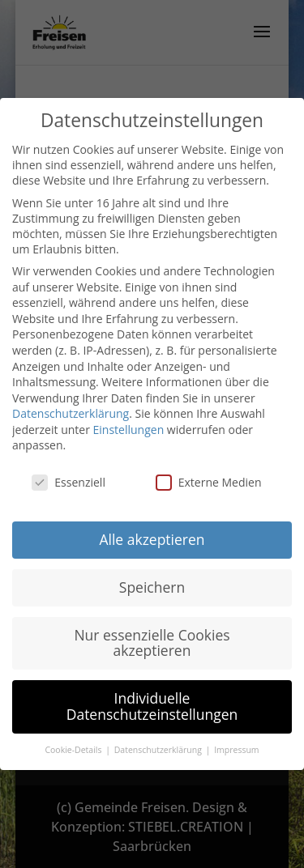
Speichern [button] (152, 587)
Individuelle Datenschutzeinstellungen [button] (152, 706)
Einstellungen (129, 430)
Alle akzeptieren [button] (152, 539)
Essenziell (69, 482)
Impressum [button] (236, 750)
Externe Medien (209, 482)
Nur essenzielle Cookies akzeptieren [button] (152, 643)
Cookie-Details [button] (74, 750)
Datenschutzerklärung (71, 413)
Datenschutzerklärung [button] (159, 750)
